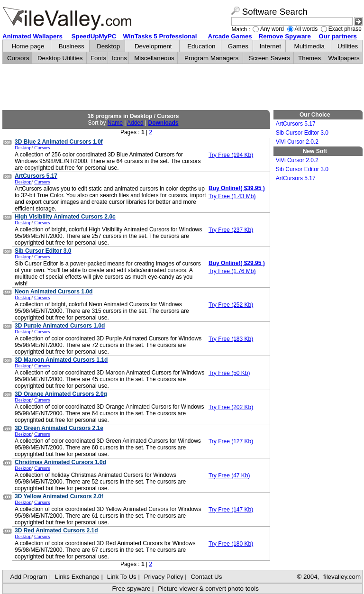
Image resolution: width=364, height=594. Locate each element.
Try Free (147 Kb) (231, 510)
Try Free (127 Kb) (231, 441)
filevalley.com (342, 577)
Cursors (18, 58)
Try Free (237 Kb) (231, 230)
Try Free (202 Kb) (231, 407)
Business (72, 46)
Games (238, 46)
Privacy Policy (164, 577)
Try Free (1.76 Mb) (232, 271)
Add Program (29, 577)
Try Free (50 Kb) (229, 373)
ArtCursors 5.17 (296, 124)
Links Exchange (77, 577)
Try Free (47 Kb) (229, 475)
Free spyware (132, 589)
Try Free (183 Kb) (231, 339)
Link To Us (122, 577)
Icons (119, 58)
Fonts (98, 58)
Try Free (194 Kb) (231, 155)
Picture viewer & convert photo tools (208, 589)
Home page (28, 46)
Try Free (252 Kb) (231, 305)
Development (153, 46)
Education (201, 46)
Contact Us (206, 577)
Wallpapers (344, 58)
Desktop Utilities (60, 58)
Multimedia (309, 46)
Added (135, 123)
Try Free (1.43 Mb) (232, 196)
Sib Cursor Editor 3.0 (302, 133)
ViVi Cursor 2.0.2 (297, 142)
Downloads (163, 123)
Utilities (348, 46)
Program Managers (211, 58)
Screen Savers (269, 58)
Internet (270, 46)
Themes (309, 58)
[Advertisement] (182, 87)
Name (115, 123)
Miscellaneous (154, 58)
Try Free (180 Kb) (231, 544)
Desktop (108, 46)
